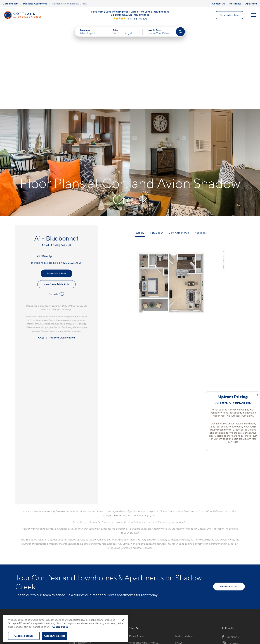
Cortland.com (10, 3)
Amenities (136, 576)
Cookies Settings (24, 636)
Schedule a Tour (229, 15)
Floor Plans (136, 551)
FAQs (41, 252)
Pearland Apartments (35, 3)
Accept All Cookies (55, 636)
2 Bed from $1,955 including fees (150, 12)
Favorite (57, 209)
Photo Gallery (138, 570)
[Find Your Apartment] (180, 32)
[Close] (123, 620)
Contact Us (218, 3)
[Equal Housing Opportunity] (71, 571)
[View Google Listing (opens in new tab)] (130, 19)
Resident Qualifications (62, 252)
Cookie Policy (60, 627)
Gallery (140, 147)
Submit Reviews (129, 615)
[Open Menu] (253, 15)
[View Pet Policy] (99, 571)
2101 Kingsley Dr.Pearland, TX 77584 (82, 560)
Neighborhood (185, 551)
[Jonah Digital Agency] (236, 613)
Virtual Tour (156, 147)
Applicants (251, 3)
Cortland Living (139, 582)
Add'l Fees (45, 171)
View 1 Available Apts (56, 199)
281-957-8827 (78, 551)
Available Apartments (143, 557)
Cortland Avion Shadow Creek (69, 3)
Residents (235, 3)
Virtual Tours (137, 564)
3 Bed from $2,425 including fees (130, 15)
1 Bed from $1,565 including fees (110, 12)
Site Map (146, 615)
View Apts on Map (179, 147)
